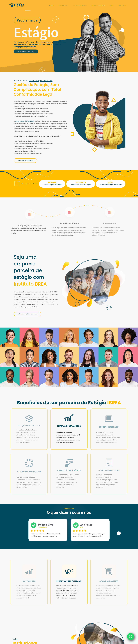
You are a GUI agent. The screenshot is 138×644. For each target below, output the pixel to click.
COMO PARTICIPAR (80, 5)
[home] (17, 5)
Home (51, 5)
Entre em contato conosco (27, 316)
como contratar (98, 5)
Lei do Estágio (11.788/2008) (25, 122)
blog (112, 5)
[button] (119, 533)
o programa (63, 5)
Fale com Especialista (25, 162)
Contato (122, 5)
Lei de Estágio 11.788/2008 (41, 81)
